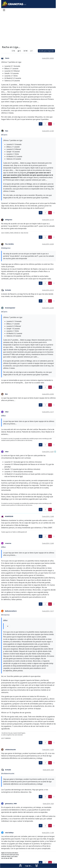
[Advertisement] (28, 29)
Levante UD (6, 51)
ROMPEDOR (9, 516)
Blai (6, 394)
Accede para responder (46, 51)
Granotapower (10, 308)
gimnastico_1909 (11, 804)
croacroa (8, 543)
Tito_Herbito (9, 244)
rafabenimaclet (10, 750)
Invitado (8, 290)
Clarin (7, 58)
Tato (7, 131)
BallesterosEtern (11, 611)
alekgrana (9, 220)
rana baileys (9, 833)
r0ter (7, 412)
